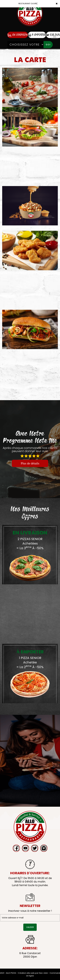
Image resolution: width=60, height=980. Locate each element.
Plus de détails (30, 463)
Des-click (43, 973)
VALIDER (30, 927)
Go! (48, 45)
